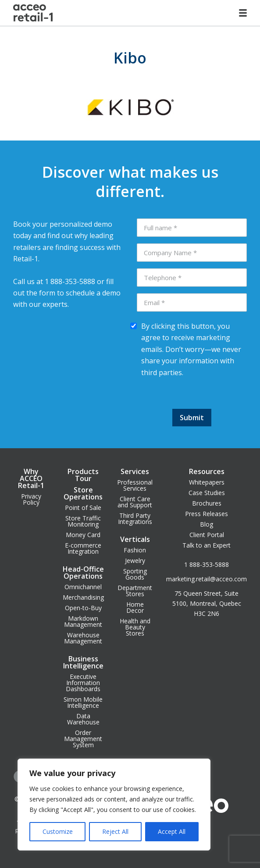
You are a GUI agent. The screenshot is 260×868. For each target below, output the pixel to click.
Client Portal (207, 535)
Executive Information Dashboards (83, 683)
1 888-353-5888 (207, 564)
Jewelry (135, 561)
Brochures (207, 503)
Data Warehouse (83, 719)
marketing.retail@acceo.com (207, 579)
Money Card (83, 535)
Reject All (115, 831)
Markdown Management (83, 621)
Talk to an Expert (207, 545)
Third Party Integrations (135, 518)
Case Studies (207, 493)
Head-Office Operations (83, 573)
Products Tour (83, 475)
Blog (207, 524)
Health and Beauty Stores (135, 627)
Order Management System (83, 739)
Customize (58, 831)
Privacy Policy (31, 499)
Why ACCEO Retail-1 (31, 478)
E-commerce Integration (83, 548)
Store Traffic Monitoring (83, 521)
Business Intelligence (83, 662)
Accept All (172, 831)
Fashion (135, 550)
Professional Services (135, 485)
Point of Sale (83, 508)
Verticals (135, 539)
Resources (207, 471)
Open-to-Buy (83, 608)
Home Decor (135, 607)
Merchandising (83, 597)
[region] (114, 805)
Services (135, 471)
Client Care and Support (135, 502)
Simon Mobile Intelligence (83, 702)
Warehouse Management (83, 638)
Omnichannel (83, 587)
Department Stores (135, 591)
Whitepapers (207, 482)
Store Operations (83, 493)
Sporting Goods (135, 574)
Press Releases (207, 514)
